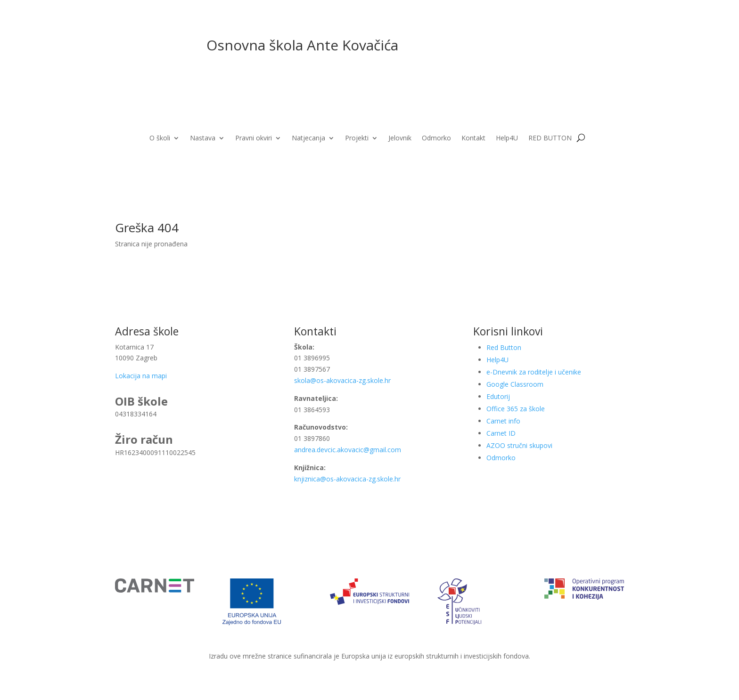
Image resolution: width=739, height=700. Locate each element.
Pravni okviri (254, 138)
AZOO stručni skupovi (519, 445)
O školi (160, 138)
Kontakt (473, 138)
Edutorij (498, 396)
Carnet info (503, 421)
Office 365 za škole (516, 409)
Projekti (357, 138)
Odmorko (436, 138)
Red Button (504, 347)
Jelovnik (400, 138)
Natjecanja (308, 138)
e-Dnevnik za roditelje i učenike (534, 372)
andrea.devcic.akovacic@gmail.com (349, 450)
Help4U (507, 138)
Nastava (203, 138)
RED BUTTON (550, 138)
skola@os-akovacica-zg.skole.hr (342, 380)
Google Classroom (515, 384)
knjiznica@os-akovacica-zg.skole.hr (347, 479)
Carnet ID (501, 433)
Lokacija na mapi (141, 376)
